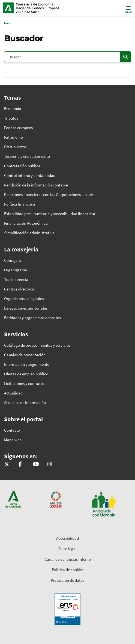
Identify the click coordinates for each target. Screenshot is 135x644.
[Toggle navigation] (128, 9)
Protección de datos (67, 580)
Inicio (40, 8)
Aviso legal (67, 549)
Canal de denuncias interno (68, 559)
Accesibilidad (67, 538)
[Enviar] (125, 57)
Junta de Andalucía (8, 8)
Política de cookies (68, 570)
